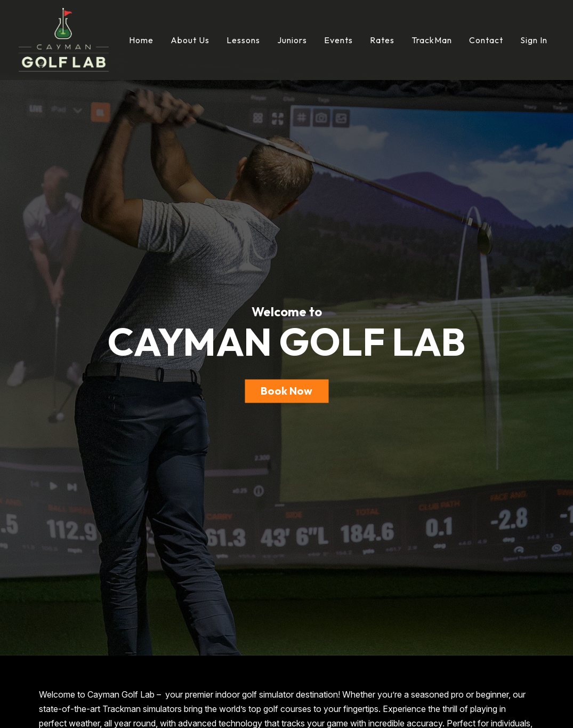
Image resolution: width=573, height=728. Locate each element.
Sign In (534, 40)
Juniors (292, 40)
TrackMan (432, 40)
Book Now (286, 391)
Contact (486, 40)
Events (338, 40)
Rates (382, 40)
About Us (190, 40)
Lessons (243, 40)
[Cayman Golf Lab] (64, 39)
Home (141, 40)
